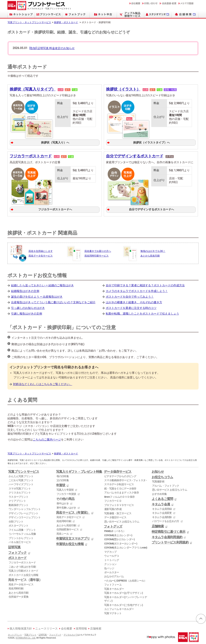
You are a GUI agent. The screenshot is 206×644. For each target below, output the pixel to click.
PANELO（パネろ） (115, 530)
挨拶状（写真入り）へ (55, 142)
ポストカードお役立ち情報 (23, 574)
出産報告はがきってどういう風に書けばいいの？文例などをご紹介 (53, 302)
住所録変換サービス (68, 529)
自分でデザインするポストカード (135, 156)
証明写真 (14, 546)
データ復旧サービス (115, 517)
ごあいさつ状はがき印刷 (22, 566)
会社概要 (67, 628)
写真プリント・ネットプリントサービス (29, 22)
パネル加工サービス (20, 542)
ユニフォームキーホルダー (119, 608)
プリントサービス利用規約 (170, 542)
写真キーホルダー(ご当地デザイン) (124, 604)
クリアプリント (17, 500)
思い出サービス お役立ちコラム (122, 521)
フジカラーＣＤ (113, 500)
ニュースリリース (46, 628)
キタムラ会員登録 (162, 508)
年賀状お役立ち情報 (70, 543)
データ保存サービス (118, 471)
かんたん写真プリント (21, 475)
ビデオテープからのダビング (120, 475)
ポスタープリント (19, 525)
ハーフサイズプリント (21, 484)
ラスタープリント (19, 496)
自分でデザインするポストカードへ (151, 209)
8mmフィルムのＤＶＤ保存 (119, 496)
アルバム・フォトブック (166, 485)
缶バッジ (109, 568)
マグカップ (110, 551)
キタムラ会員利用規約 (167, 536)
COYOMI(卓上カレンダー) (118, 534)
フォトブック (18, 552)
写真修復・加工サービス (118, 513)
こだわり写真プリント (21, 480)
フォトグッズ (113, 526)
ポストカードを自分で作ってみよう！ (130, 296)
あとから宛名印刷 (19, 592)
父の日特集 (63, 480)
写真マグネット (113, 612)
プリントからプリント (21, 537)
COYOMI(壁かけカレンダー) (119, 539)
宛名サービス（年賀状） (73, 512)
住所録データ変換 (19, 596)
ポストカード (18, 557)
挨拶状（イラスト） (123, 89)
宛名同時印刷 (16, 588)
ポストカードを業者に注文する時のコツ (131, 307)
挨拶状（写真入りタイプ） (33, 89)
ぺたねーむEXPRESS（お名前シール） (125, 580)
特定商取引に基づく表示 (169, 531)
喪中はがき (63, 503)
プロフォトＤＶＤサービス (119, 504)
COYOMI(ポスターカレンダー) (121, 543)
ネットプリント (15, 634)
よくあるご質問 (162, 498)
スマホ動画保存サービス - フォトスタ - (126, 480)
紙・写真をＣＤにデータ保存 (120, 488)
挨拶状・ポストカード (66, 22)
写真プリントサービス (24, 471)
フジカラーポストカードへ (55, 209)
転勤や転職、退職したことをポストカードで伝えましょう (142, 313)
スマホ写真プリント (20, 488)
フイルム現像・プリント (22, 529)
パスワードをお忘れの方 (166, 521)
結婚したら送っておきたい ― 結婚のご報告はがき (42, 285)
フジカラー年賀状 (66, 493)
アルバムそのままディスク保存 (122, 492)
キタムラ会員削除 (162, 516)
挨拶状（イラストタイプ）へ (151, 142)
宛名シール (63, 533)
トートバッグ (112, 559)
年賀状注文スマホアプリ (73, 538)
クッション (110, 563)
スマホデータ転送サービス (119, 484)
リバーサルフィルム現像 (22, 533)
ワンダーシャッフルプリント (25, 508)
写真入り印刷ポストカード (23, 570)
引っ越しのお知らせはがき (28, 307)
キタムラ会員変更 (162, 512)
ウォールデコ (112, 555)
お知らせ (158, 471)
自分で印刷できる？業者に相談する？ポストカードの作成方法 (145, 285)
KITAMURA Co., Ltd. (26, 637)
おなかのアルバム (114, 576)
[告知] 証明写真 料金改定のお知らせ (52, 48)
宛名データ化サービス (21, 584)
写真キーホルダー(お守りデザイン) (124, 592)
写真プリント (30, 634)
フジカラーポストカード (31, 156)
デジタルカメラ (71, 634)
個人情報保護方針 (21, 628)
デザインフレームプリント (23, 513)
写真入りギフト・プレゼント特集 (79, 471)
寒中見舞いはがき (66, 507)
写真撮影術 (158, 481)
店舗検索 (158, 526)
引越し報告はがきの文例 (27, 313)
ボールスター (112, 572)
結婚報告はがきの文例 (25, 290)
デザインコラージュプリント (25, 517)
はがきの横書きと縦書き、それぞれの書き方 (134, 302)
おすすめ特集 (160, 493)
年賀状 (61, 485)
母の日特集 (63, 475)
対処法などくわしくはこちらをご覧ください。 (43, 384)
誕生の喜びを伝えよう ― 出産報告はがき (37, 296)
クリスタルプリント (20, 492)
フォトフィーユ (113, 584)
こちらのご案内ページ (47, 439)
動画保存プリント (19, 504)
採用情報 (81, 628)
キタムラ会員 (161, 504)
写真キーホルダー (114, 588)
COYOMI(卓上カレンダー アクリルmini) (126, 547)
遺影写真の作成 (113, 508)
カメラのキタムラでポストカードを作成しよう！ (137, 290)
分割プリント (16, 521)
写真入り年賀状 (65, 489)
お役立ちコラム (162, 476)
